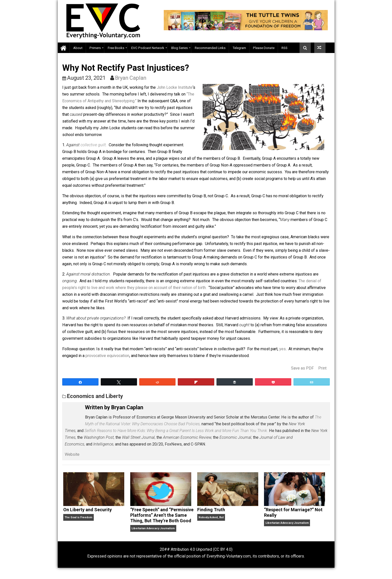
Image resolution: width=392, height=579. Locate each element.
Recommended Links (210, 48)
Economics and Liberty (95, 396)
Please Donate (264, 48)
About (78, 48)
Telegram (239, 48)
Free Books (116, 48)
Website (72, 454)
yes (282, 349)
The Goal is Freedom (78, 517)
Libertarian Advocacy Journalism (153, 528)
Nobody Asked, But (211, 517)
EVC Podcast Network (148, 48)
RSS (284, 48)
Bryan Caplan (131, 78)
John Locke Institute (175, 87)
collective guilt (93, 145)
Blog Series (179, 48)
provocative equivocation (107, 356)
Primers (95, 48)
